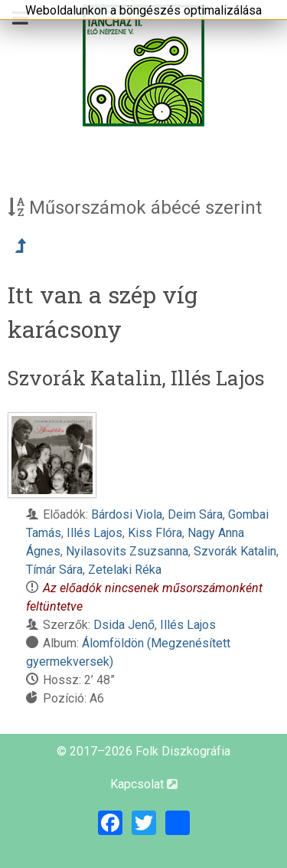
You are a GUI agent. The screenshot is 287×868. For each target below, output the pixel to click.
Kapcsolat (144, 784)
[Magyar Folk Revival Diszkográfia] (143, 66)
